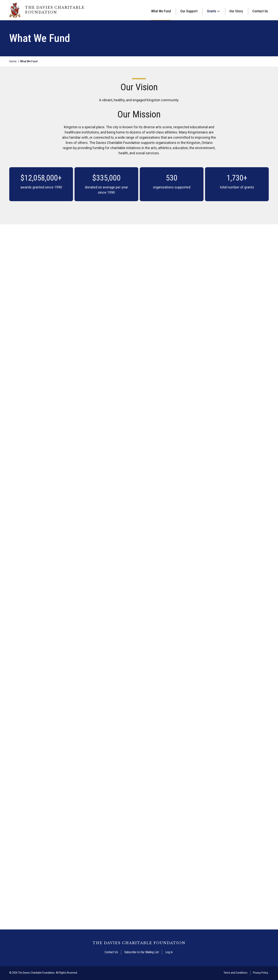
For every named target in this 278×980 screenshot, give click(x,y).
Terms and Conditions (236, 973)
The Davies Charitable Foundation (55, 10)
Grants (212, 11)
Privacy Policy (261, 973)
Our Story (236, 11)
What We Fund (161, 11)
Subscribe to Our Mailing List (142, 953)
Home (13, 62)
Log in (169, 953)
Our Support (189, 11)
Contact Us (260, 11)
